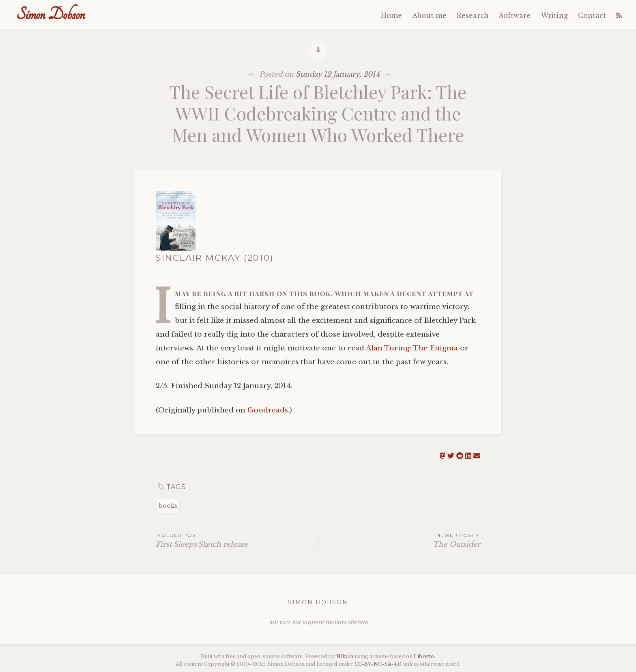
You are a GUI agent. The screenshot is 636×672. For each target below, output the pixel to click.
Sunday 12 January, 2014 (338, 74)
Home (391, 15)
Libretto (424, 656)
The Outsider (399, 540)
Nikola (345, 656)
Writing (554, 15)
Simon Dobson (50, 14)
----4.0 (378, 664)
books (168, 506)
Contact (592, 15)
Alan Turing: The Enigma (412, 348)
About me (429, 15)
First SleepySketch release (237, 540)
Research (473, 15)
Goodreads (268, 410)
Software (515, 15)
